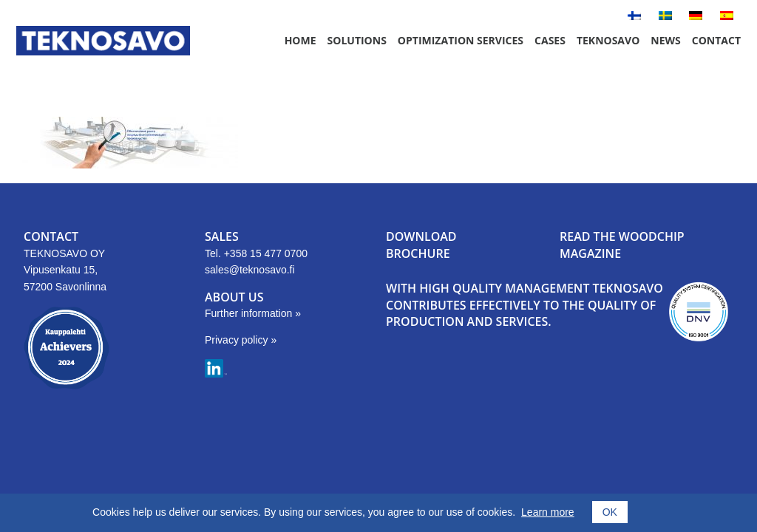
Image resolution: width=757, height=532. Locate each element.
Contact (716, 40)
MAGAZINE (590, 253)
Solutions (357, 40)
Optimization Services (461, 40)
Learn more (548, 512)
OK (610, 512)
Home (301, 40)
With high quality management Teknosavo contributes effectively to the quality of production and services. (525, 305)
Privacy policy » (241, 340)
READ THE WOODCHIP (622, 236)
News (665, 40)
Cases (550, 40)
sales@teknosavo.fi (250, 270)
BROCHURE (418, 253)
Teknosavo (608, 40)
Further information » (253, 313)
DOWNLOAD (421, 236)
